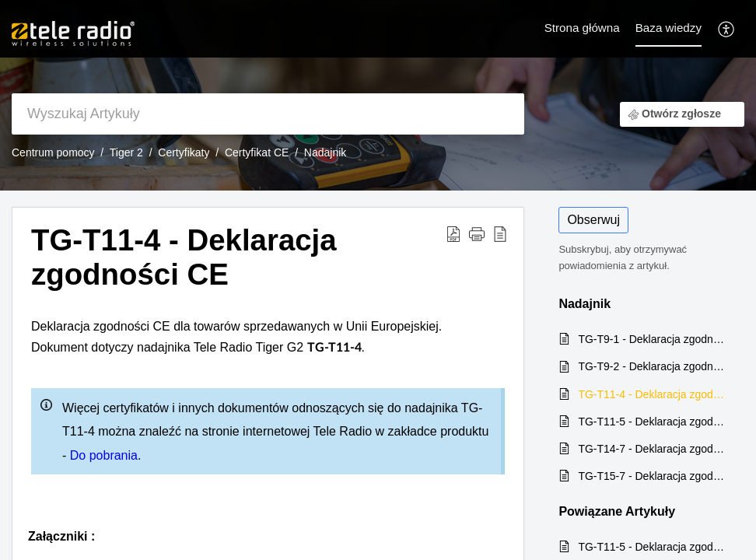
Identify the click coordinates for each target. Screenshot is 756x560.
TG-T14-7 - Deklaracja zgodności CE (653, 449)
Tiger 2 (126, 152)
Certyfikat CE (257, 152)
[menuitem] (727, 28)
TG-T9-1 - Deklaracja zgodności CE (653, 339)
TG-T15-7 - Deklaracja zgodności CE (653, 476)
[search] (268, 114)
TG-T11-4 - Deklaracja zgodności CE (184, 257)
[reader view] (500, 233)
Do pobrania (104, 455)
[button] (477, 233)
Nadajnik (325, 152)
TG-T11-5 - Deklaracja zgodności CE (653, 422)
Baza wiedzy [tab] (668, 28)
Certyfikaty (184, 152)
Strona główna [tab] (582, 28)
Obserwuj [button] (593, 220)
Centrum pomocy (53, 152)
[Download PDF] (453, 233)
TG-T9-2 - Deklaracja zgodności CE (653, 366)
